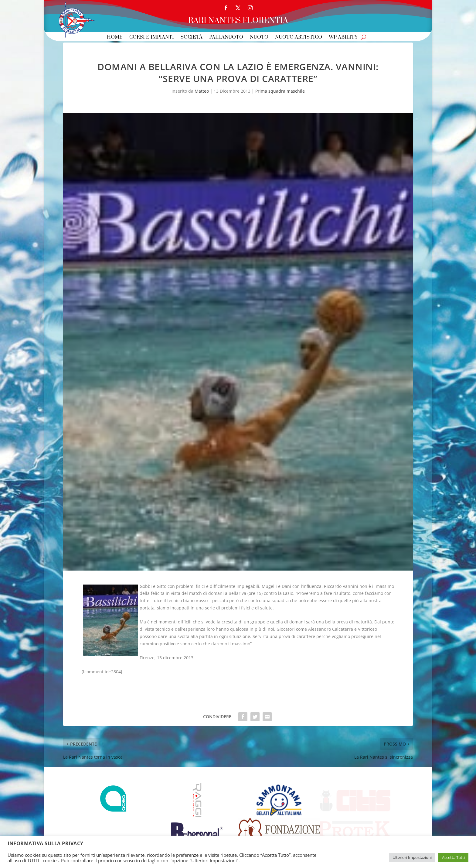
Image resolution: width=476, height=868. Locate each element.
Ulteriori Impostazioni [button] (412, 857)
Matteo (202, 91)
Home (115, 38)
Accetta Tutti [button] (453, 857)
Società (192, 38)
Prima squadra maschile (280, 91)
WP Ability (343, 38)
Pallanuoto (226, 38)
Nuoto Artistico (299, 38)
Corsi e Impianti (152, 38)
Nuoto (259, 38)
